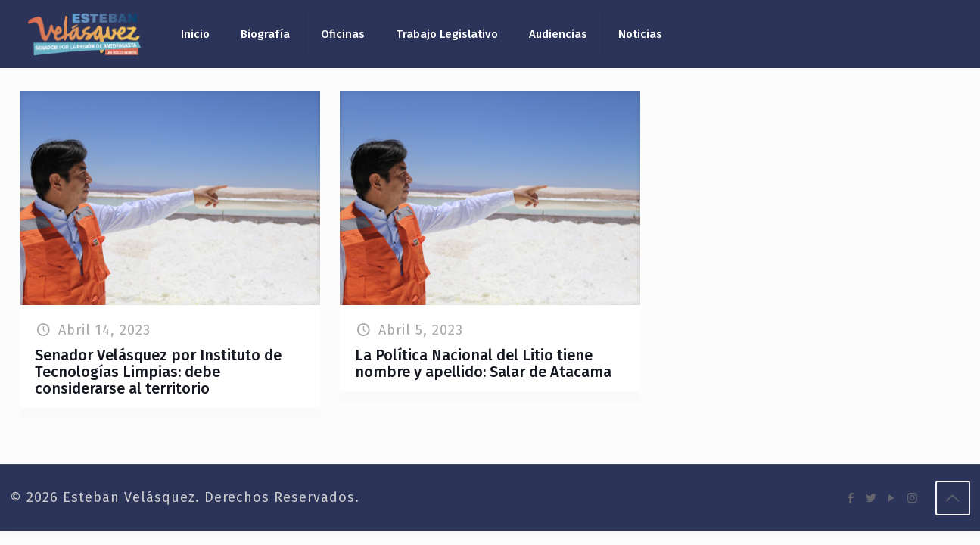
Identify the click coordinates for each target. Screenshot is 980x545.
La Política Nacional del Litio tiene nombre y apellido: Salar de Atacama (483, 363)
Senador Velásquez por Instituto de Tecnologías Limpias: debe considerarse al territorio (158, 372)
